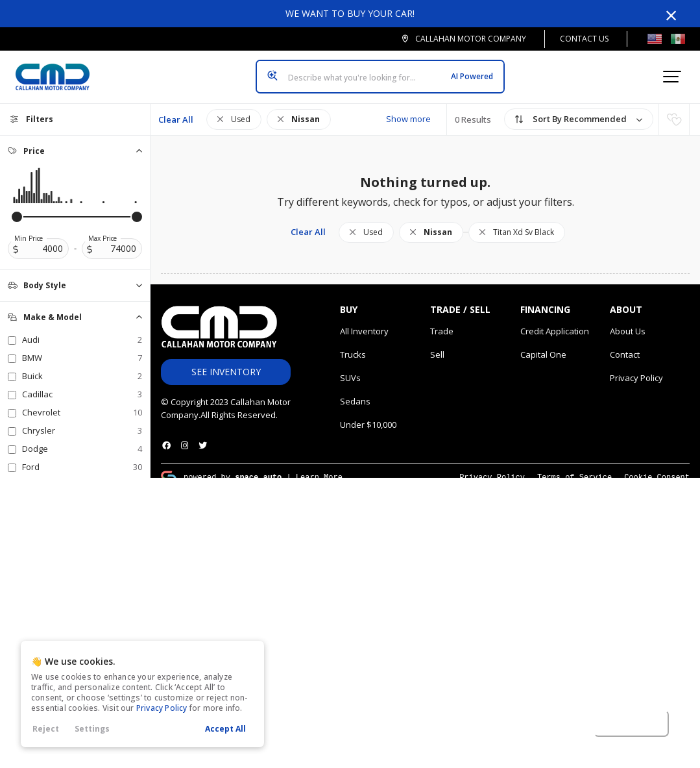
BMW (82, 347)
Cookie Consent (657, 466)
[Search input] (380, 71)
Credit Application (555, 321)
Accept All (225, 729)
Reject (46, 729)
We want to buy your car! (350, 13)
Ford (82, 456)
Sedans (355, 391)
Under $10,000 (368, 414)
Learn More (319, 466)
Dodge (82, 438)
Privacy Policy (162, 708)
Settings (92, 729)
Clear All (176, 109)
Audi (82, 329)
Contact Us (584, 39)
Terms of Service (574, 466)
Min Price (29, 228)
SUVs (350, 367)
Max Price (103, 228)
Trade (442, 321)
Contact (625, 344)
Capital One (543, 344)
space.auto (258, 466)
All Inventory (364, 321)
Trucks (353, 344)
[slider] (17, 206)
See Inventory (226, 361)
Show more (408, 108)
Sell (437, 344)
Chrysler (82, 420)
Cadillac (82, 384)
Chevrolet (82, 402)
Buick (82, 365)
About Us (628, 321)
